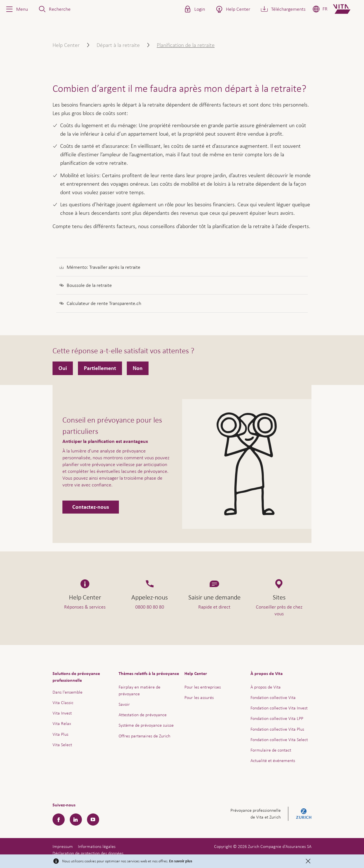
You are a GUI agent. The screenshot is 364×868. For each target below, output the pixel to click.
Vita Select (62, 745)
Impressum (63, 846)
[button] (16, 9)
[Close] (308, 861)
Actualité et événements (273, 760)
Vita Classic (63, 703)
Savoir (124, 704)
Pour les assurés (199, 697)
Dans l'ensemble (67, 692)
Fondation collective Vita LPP (277, 718)
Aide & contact (320, 848)
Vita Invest (62, 713)
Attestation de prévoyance (143, 715)
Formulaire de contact (271, 750)
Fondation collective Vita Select (279, 740)
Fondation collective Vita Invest (279, 708)
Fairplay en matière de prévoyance (140, 690)
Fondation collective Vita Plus (277, 729)
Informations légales (97, 846)
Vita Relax (62, 723)
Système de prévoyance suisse (146, 725)
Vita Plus (60, 734)
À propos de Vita (266, 687)
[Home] (346, 9)
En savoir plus (181, 861)
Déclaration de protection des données (88, 853)
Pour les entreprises (203, 687)
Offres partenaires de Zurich (144, 736)
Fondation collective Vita (273, 697)
